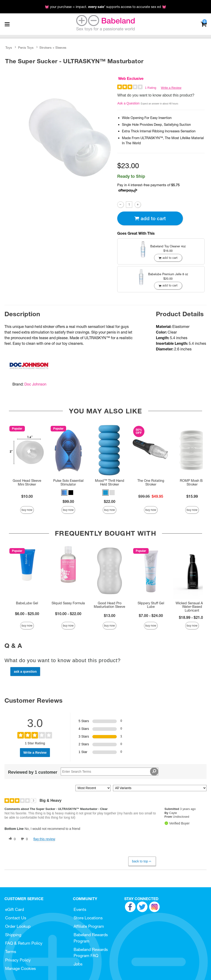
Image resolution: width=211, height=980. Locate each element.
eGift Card (15, 909)
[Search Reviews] (109, 772)
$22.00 (110, 501)
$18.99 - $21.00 (192, 617)
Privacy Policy (18, 960)
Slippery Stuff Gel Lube (151, 605)
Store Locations (88, 918)
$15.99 (192, 496)
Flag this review (44, 839)
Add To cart (150, 218)
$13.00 (110, 616)
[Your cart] (204, 24)
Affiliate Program (89, 926)
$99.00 (68, 501)
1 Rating (151, 88)
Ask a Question (128, 103)
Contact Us (16, 918)
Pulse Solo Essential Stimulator (68, 483)
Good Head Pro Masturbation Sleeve (109, 605)
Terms (11, 952)
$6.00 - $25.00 (27, 614)
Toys (9, 48)
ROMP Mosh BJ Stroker (192, 483)
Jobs (78, 964)
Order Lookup (18, 926)
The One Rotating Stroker (151, 483)
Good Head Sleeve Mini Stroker (27, 483)
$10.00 (27, 496)
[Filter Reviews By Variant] (160, 788)
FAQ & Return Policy (24, 943)
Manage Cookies (21, 968)
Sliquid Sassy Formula (68, 603)
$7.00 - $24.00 (151, 616)
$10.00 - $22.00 (68, 614)
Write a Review (171, 88)
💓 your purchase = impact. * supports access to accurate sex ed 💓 (105, 7)
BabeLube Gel (27, 603)
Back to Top (142, 861)
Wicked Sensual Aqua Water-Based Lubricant (192, 607)
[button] (64, 493)
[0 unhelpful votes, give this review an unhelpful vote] (23, 839)
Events (80, 909)
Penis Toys (26, 48)
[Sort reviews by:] (93, 788)
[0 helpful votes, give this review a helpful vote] (11, 839)
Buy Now (27, 510)
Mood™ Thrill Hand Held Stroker (110, 483)
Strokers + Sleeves (53, 48)
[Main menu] (7, 24)
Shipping (13, 935)
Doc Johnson (35, 384)
